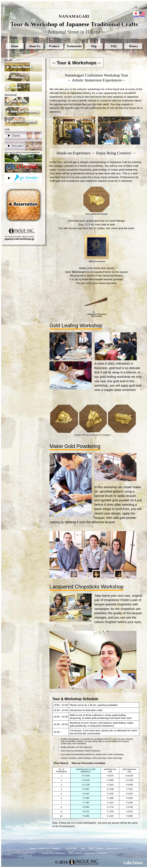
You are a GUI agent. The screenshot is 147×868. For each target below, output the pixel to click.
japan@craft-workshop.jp (19, 239)
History (133, 46)
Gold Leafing (75, 853)
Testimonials (74, 46)
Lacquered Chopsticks (96, 853)
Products (54, 46)
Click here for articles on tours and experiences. (23, 157)
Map (94, 46)
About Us (35, 46)
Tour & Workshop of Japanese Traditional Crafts (74, 24)
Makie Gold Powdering (53, 853)
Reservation (113, 849)
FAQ (114, 46)
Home (15, 46)
